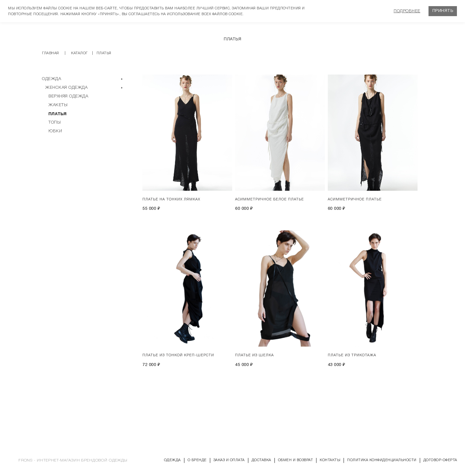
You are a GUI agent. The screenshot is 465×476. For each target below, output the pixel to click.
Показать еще (283, 393)
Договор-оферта (440, 460)
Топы (55, 122)
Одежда (52, 79)
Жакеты (58, 105)
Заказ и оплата (229, 460)
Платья (57, 114)
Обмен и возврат (296, 460)
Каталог (79, 53)
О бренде (197, 460)
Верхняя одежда (68, 96)
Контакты (330, 460)
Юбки (55, 131)
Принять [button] (443, 11)
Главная (51, 53)
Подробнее (407, 11)
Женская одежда (66, 88)
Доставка (261, 460)
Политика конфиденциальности (382, 460)
